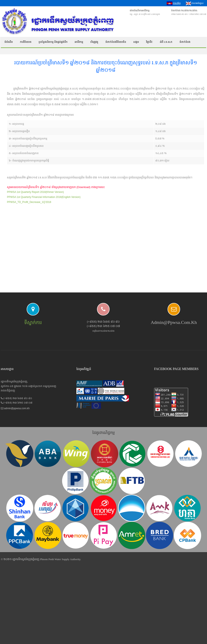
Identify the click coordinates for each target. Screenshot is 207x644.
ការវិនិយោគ (26, 42)
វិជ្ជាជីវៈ (149, 42)
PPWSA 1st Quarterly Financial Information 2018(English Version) (44, 197)
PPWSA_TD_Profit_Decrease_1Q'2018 (29, 202)
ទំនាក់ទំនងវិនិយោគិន (116, 42)
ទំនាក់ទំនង (185, 42)
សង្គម (136, 42)
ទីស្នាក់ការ (33, 323)
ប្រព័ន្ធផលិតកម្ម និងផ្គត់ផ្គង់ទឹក (53, 42)
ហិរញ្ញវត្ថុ (94, 42)
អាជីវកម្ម (79, 42)
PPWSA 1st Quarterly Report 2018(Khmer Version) (35, 192)
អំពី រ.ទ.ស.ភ (166, 42)
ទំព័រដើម (9, 42)
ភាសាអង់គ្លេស (195, 3)
